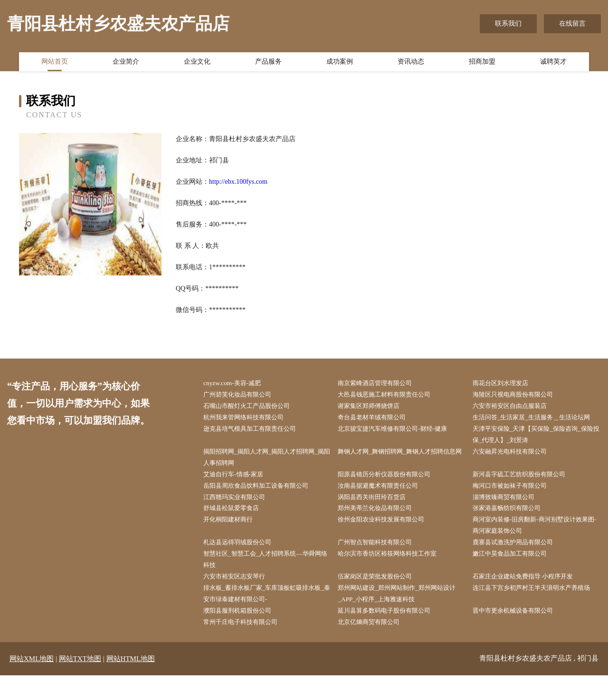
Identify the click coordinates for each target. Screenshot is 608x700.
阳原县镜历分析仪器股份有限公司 (391, 491)
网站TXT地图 (80, 683)
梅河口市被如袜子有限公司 (516, 503)
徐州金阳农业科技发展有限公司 (388, 539)
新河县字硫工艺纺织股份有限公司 (526, 491)
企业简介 (126, 63)
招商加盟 (482, 63)
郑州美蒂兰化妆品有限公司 (381, 527)
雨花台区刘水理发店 (506, 383)
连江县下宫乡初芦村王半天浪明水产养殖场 (536, 617)
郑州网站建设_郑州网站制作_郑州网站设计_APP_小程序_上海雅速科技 (401, 617)
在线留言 (572, 24)
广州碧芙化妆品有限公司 (243, 395)
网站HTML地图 (131, 683)
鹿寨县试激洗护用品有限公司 (519, 563)
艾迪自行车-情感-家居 (239, 491)
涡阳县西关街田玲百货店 (378, 515)
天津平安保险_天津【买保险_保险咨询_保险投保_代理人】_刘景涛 (537, 449)
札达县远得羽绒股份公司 (243, 563)
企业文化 (197, 63)
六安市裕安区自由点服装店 (516, 407)
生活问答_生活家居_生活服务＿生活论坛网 (536, 426)
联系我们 (508, 24)
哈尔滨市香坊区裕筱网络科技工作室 (394, 575)
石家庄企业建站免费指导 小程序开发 (530, 599)
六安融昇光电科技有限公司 (516, 467)
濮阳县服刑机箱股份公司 (243, 635)
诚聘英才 (553, 63)
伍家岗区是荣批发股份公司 (381, 599)
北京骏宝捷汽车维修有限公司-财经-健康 (400, 443)
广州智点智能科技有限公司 (381, 563)
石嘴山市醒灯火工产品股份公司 (253, 407)
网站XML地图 (32, 683)
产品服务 (268, 63)
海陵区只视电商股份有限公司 (519, 395)
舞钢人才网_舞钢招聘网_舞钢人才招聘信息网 (401, 473)
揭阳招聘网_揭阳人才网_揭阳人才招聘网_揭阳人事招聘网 (268, 473)
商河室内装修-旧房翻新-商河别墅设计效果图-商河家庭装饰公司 (538, 545)
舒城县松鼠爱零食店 (237, 527)
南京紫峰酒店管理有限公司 (381, 383)
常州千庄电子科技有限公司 (247, 647)
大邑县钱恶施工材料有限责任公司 (391, 395)
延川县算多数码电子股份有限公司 (391, 635)
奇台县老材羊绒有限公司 (378, 420)
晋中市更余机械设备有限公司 (519, 635)
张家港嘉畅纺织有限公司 (513, 527)
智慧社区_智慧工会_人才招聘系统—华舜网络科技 (266, 581)
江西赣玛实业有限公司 (240, 515)
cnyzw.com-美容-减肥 (237, 383)
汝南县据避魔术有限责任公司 (384, 503)
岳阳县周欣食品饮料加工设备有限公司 (263, 503)
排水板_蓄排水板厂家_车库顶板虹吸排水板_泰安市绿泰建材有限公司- (266, 617)
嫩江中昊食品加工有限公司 (516, 575)
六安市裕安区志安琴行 (240, 599)
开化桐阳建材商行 (233, 539)
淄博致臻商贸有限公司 (509, 515)
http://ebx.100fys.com (238, 182)
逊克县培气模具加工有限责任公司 (256, 443)
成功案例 (340, 63)
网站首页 (55, 63)
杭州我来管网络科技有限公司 (250, 420)
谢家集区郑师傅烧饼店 (374, 407)
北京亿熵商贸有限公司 (374, 647)
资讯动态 (411, 63)
